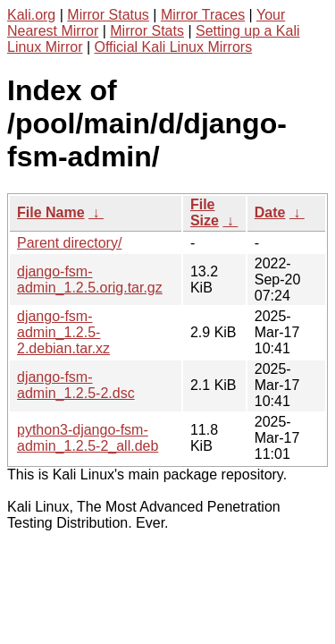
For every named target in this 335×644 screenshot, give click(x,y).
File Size (205, 212)
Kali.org (31, 15)
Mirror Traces (203, 15)
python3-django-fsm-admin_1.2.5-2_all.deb (88, 438)
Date (270, 212)
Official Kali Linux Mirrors (174, 47)
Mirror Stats (147, 31)
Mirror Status (108, 15)
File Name (51, 212)
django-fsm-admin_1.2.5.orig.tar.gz (90, 280)
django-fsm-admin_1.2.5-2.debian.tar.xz (63, 332)
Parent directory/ (69, 243)
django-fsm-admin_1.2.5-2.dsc (76, 385)
